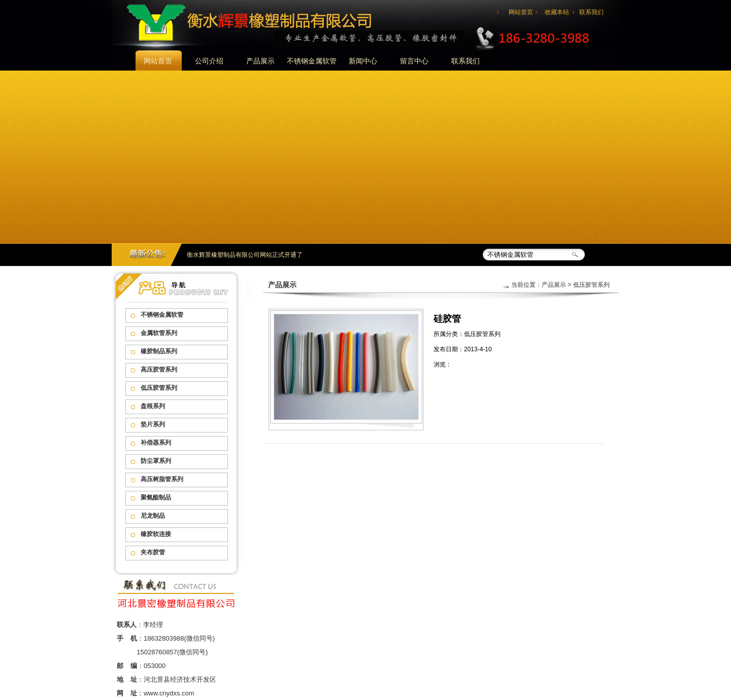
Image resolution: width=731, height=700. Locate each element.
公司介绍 (209, 61)
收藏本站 (557, 12)
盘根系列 (153, 406)
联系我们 (591, 12)
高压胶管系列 (159, 370)
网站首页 (521, 12)
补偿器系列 (156, 443)
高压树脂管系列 (162, 479)
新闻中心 (363, 61)
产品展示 (260, 61)
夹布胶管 (153, 552)
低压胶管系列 (159, 388)
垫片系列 (153, 424)
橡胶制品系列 (159, 351)
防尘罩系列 (156, 461)
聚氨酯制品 (156, 497)
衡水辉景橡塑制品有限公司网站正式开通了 (245, 255)
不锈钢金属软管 (312, 61)
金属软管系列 (159, 333)
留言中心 (414, 61)
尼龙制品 (153, 516)
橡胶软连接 (156, 534)
